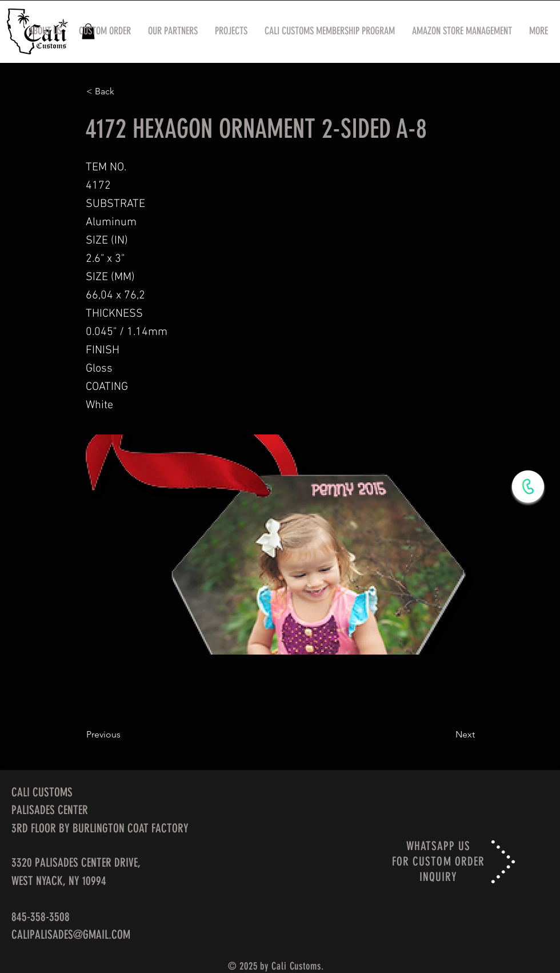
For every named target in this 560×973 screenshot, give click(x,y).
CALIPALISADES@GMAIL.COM (71, 934)
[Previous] (124, 735)
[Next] (446, 735)
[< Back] (124, 91)
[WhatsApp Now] (528, 486)
